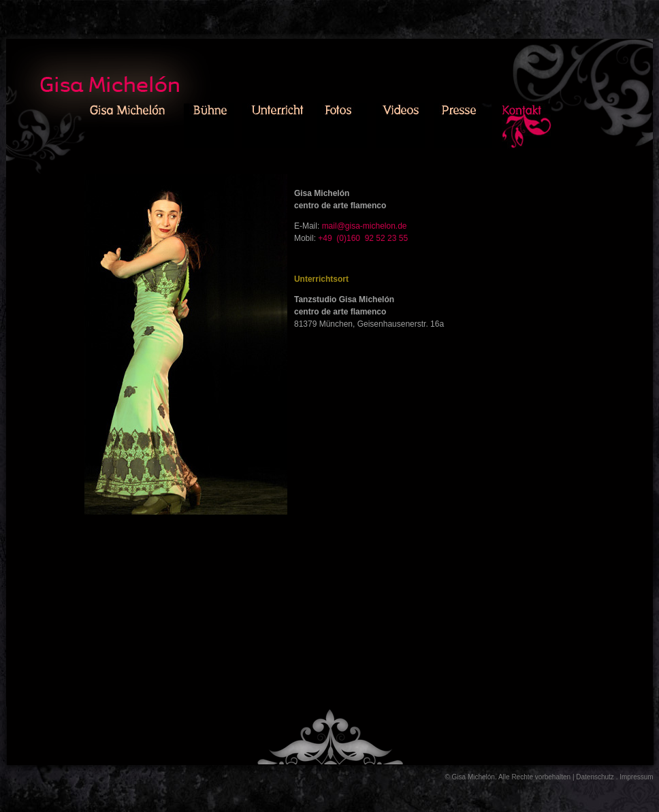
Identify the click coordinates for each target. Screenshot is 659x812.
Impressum (636, 777)
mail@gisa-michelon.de (365, 226)
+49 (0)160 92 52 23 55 (363, 238)
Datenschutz (595, 777)
